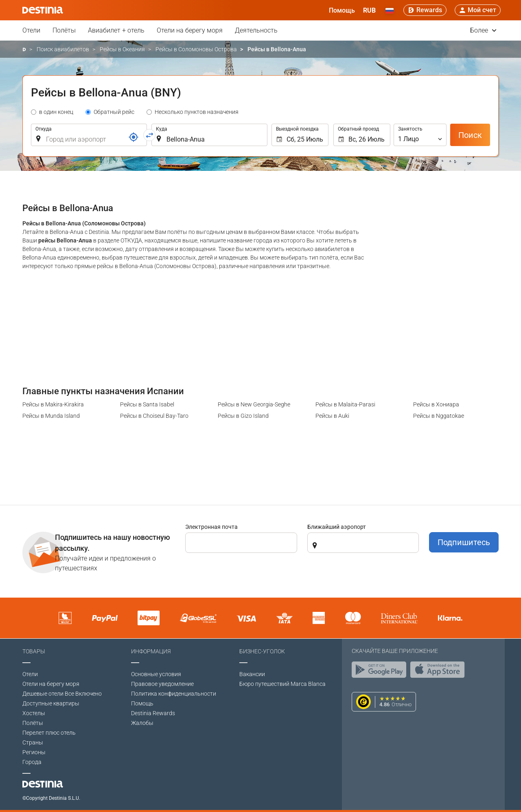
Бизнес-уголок (262, 651)
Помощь (142, 703)
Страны (33, 742)
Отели (31, 30)
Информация (151, 651)
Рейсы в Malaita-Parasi (345, 404)
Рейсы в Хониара (436, 404)
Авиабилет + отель (116, 30)
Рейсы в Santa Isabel (147, 404)
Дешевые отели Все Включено (62, 694)
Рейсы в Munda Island (51, 416)
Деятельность (256, 30)
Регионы (34, 752)
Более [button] (483, 30)
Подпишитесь (464, 542)
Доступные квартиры (51, 703)
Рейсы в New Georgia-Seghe (254, 404)
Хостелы (34, 713)
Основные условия (156, 674)
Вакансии (252, 674)
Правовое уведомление (162, 684)
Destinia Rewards (153, 713)
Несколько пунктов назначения (197, 112)
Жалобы (142, 723)
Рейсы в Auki (332, 416)
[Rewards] (425, 10)
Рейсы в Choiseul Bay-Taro (154, 416)
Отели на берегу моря (190, 30)
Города (32, 762)
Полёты (64, 30)
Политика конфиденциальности (174, 694)
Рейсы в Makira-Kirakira (53, 404)
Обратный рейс (114, 112)
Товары (34, 651)
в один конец (56, 112)
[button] (369, 10)
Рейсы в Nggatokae (439, 416)
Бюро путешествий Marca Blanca (282, 684)
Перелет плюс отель (49, 733)
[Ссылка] (134, 137)
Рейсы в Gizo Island (243, 416)
